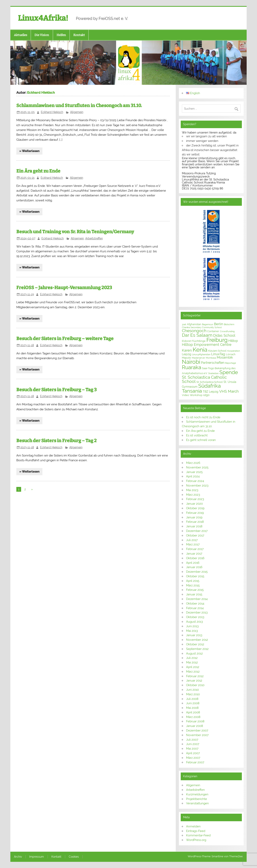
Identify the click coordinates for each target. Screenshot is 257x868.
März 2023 (193, 495)
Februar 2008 (195, 721)
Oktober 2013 (195, 617)
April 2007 (193, 753)
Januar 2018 (194, 526)
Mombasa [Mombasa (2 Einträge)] (211, 358)
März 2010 (193, 694)
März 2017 (193, 544)
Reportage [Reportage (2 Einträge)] (231, 363)
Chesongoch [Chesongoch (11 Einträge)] (194, 331)
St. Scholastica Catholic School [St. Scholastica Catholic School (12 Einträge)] (204, 379)
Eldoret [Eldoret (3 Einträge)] (186, 341)
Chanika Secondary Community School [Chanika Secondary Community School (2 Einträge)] (202, 327)
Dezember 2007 (197, 730)
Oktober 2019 (195, 508)
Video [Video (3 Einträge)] (185, 395)
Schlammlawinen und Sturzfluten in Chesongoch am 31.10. (79, 106)
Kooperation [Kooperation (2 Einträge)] (234, 351)
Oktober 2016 (195, 558)
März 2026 (193, 463)
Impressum (37, 857)
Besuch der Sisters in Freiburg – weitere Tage (65, 339)
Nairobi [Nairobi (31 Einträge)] (191, 362)
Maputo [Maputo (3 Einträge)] (186, 358)
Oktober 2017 (195, 535)
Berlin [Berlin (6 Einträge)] (219, 324)
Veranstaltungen (197, 803)
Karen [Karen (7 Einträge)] (187, 350)
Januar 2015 (194, 594)
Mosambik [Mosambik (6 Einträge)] (225, 357)
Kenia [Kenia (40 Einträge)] (200, 350)
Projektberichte (197, 799)
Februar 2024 (195, 481)
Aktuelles (21, 35)
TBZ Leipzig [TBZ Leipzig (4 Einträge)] (211, 392)
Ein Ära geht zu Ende (38, 171)
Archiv (18, 857)
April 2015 (193, 581)
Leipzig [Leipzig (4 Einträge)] (187, 354)
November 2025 (197, 467)
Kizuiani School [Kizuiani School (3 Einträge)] (217, 351)
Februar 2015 (195, 590)
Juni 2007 (193, 744)
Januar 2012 (194, 681)
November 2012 (197, 640)
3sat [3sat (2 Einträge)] (184, 324)
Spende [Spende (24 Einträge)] (229, 372)
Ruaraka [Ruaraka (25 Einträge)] (192, 367)
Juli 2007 (192, 740)
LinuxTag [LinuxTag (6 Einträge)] (218, 354)
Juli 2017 (192, 540)
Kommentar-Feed (198, 835)
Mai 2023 (192, 490)
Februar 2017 (195, 549)
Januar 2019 (194, 517)
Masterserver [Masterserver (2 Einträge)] (198, 358)
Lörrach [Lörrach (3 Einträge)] (231, 354)
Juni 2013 (192, 626)
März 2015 (193, 585)
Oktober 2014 (195, 604)
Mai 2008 (192, 708)
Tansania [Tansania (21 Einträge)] (192, 391)
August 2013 (194, 622)
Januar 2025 (194, 472)
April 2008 (193, 712)
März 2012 (193, 672)
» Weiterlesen (29, 151)
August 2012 (194, 653)
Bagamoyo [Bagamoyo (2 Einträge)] (208, 324)
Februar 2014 (195, 608)
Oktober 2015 (195, 576)
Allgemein (77, 112)
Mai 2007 (192, 749)
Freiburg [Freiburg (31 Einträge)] (217, 340)
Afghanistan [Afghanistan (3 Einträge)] (194, 324)
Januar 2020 (194, 504)
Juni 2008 (193, 703)
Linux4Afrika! (43, 18)
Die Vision (42, 35)
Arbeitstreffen (94, 238)
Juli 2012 (192, 658)
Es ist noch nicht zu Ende (203, 417)
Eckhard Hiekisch (52, 112)
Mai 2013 (192, 631)
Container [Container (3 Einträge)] (213, 331)
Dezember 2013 (197, 612)
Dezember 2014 (197, 599)
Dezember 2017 (197, 531)
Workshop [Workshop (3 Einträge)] (196, 395)
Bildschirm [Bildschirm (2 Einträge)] (229, 324)
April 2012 (193, 667)
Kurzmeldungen (197, 794)
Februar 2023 (195, 499)
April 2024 (193, 476)
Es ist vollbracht (197, 435)
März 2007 (193, 758)
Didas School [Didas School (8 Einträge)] (224, 335)
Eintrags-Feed (196, 831)
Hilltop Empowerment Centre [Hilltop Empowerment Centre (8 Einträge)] (207, 345)
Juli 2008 (192, 699)
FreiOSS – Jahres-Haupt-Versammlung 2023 (64, 288)
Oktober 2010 (195, 685)
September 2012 (197, 649)
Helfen (61, 35)
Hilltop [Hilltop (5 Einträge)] (233, 341)
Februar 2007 (195, 762)
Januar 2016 (194, 567)
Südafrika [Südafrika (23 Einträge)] (209, 386)
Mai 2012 (192, 662)
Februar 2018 (195, 522)
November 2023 (197, 486)
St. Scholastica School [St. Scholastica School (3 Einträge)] (210, 382)
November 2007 (197, 735)
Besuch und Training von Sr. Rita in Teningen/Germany (75, 232)
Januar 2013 (194, 635)
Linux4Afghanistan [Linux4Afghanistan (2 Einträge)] (201, 354)
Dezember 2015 (197, 572)
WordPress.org (196, 840)
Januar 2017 (194, 554)
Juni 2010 (192, 690)
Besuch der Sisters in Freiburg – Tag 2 (56, 441)
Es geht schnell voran (201, 440)
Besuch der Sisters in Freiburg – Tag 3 (56, 390)
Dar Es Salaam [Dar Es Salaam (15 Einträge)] (197, 335)
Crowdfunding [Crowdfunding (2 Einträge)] (227, 331)
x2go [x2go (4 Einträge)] (206, 395)
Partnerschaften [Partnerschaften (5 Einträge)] (213, 363)
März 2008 (193, 717)
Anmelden (193, 826)
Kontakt (79, 35)
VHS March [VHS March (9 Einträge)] (229, 391)
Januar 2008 (195, 726)
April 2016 (193, 563)
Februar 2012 (195, 676)
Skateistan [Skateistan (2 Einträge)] (213, 373)
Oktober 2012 (195, 644)
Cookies (74, 857)
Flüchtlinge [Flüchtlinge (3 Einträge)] (199, 341)
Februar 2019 (195, 513)
